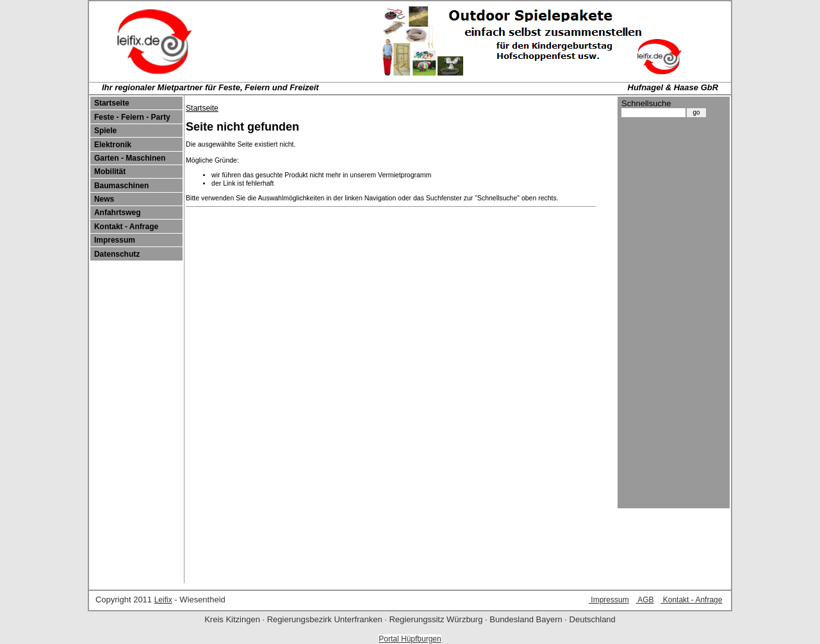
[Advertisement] (673, 316)
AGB (645, 600)
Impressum (115, 240)
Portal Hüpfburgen (410, 639)
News (104, 199)
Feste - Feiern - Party (132, 117)
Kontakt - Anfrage (126, 227)
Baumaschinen (121, 186)
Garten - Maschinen (130, 158)
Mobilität (110, 172)
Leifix (163, 600)
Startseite (112, 103)
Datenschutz (117, 254)
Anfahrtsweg (118, 213)
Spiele (105, 131)
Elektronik (113, 145)
